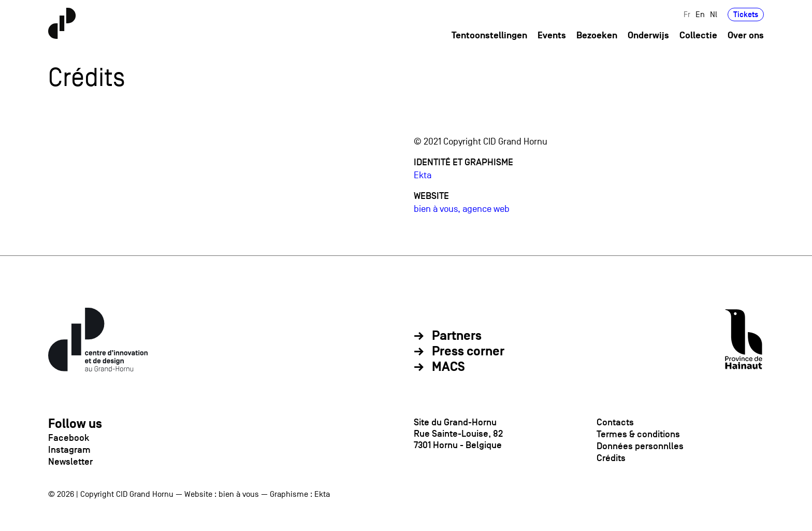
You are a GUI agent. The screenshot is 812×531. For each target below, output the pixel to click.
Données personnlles (640, 446)
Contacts (615, 422)
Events (552, 35)
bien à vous (239, 494)
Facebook (69, 438)
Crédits (611, 458)
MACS (448, 367)
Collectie (698, 35)
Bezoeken (597, 35)
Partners (457, 336)
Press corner (468, 352)
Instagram (69, 450)
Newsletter (70, 462)
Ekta (423, 175)
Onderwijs (648, 35)
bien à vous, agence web (462, 209)
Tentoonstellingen (489, 35)
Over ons (746, 35)
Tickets (746, 14)
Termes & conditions (638, 434)
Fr (687, 14)
